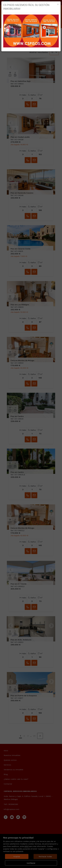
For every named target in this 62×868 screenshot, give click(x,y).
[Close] (58, 4)
